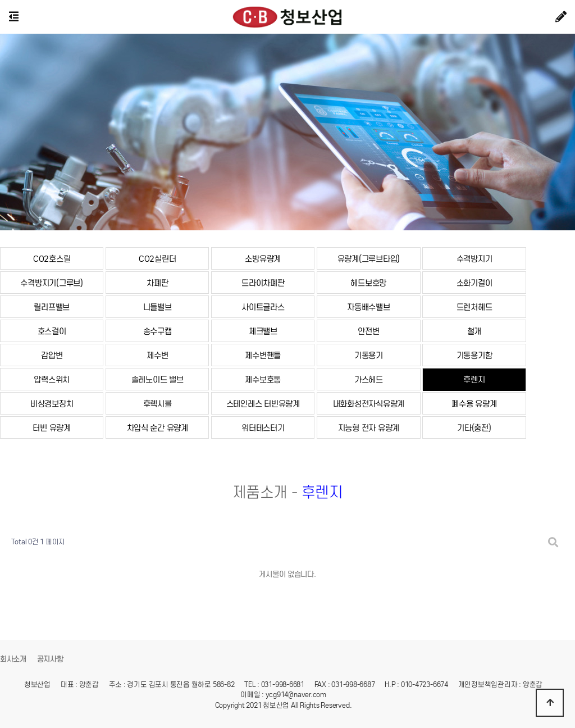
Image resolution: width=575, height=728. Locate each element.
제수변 (157, 355)
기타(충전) (474, 428)
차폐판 (157, 283)
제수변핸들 (263, 355)
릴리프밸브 (52, 307)
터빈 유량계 (51, 428)
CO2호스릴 (52, 259)
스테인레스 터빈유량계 (263, 404)
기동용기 (369, 355)
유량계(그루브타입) (369, 259)
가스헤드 (369, 379)
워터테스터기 (263, 428)
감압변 (52, 355)
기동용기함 (474, 355)
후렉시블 (158, 404)
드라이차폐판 (263, 283)
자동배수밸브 (368, 307)
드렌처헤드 (474, 307)
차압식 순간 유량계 (158, 428)
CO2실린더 (157, 259)
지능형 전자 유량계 (369, 428)
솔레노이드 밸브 (158, 379)
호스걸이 (52, 331)
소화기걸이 (474, 283)
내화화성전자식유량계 (369, 404)
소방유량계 (263, 259)
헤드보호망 (368, 283)
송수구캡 (158, 331)
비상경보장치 (52, 404)
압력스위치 (52, 379)
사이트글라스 (263, 307)
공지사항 (50, 659)
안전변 (368, 331)
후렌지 (474, 379)
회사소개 (13, 659)
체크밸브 (263, 331)
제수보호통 (263, 379)
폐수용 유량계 (474, 404)
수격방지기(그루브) (51, 283)
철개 (474, 331)
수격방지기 (474, 259)
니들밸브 (158, 307)
